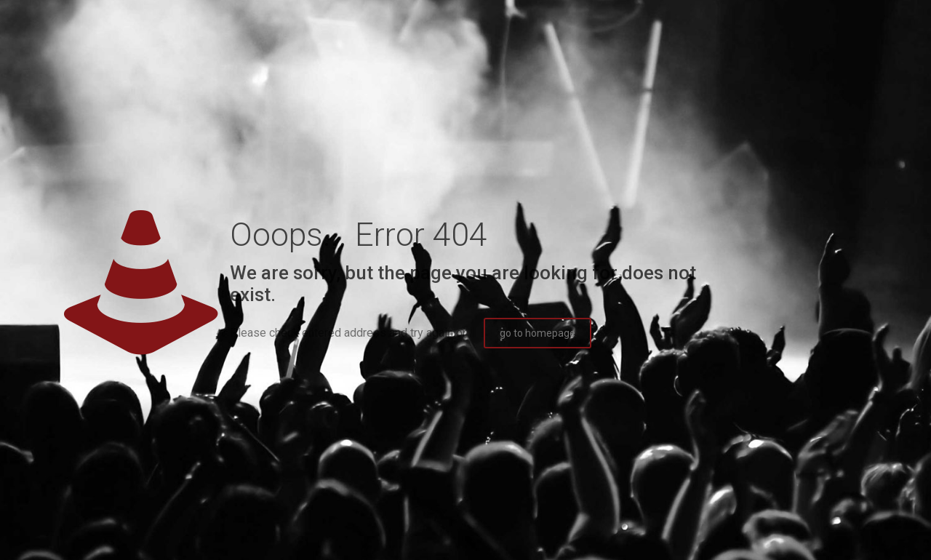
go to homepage (538, 333)
